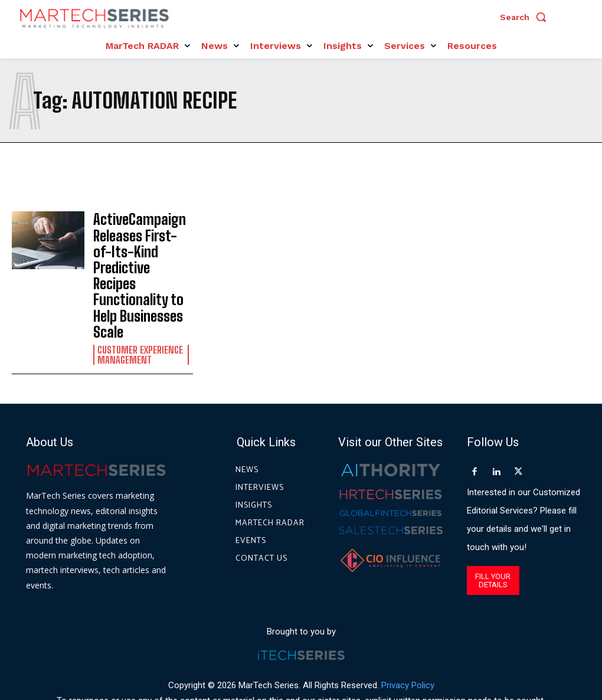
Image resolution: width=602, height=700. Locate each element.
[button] (526, 17)
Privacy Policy (408, 634)
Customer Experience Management (139, 303)
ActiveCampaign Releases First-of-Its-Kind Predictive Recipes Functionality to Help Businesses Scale (143, 250)
